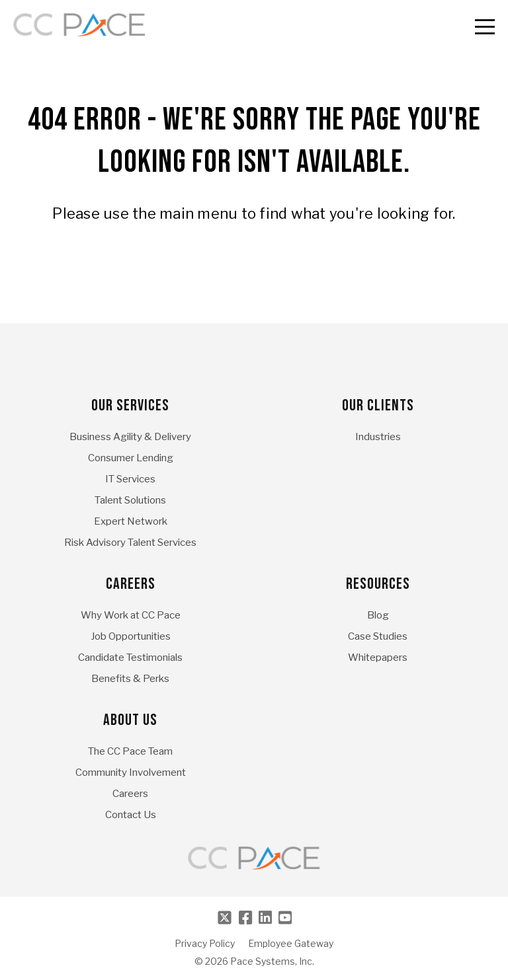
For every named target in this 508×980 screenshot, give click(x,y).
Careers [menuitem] (131, 584)
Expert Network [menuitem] (131, 521)
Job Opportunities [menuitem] (131, 636)
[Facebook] (245, 918)
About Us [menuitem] (130, 720)
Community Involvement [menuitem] (131, 773)
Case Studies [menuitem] (378, 636)
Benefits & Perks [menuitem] (130, 679)
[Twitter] (225, 918)
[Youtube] (285, 918)
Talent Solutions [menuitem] (130, 500)
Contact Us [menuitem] (131, 815)
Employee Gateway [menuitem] (291, 944)
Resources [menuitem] (378, 584)
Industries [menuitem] (378, 437)
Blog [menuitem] (378, 615)
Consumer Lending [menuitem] (131, 458)
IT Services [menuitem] (130, 479)
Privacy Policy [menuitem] (205, 944)
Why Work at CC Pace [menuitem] (131, 615)
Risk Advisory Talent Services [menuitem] (130, 543)
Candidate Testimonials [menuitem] (130, 658)
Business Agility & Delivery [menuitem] (130, 437)
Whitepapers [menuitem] (378, 658)
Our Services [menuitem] (130, 405)
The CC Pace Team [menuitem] (130, 751)
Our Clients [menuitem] (378, 405)
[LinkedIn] (265, 918)
